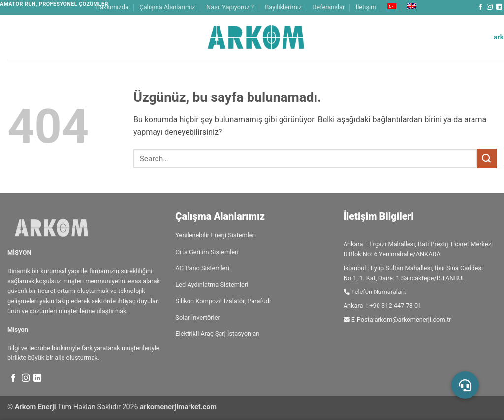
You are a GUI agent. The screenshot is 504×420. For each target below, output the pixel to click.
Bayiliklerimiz (283, 7)
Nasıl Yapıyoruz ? (230, 7)
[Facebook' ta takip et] (480, 7)
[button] (465, 385)
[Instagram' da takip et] (490, 7)
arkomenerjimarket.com (178, 407)
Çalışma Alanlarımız (167, 7)
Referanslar (329, 7)
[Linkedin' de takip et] (499, 7)
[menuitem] (392, 6)
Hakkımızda (112, 7)
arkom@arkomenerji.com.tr (413, 319)
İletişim (366, 7)
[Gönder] (487, 158)
